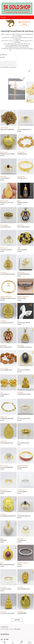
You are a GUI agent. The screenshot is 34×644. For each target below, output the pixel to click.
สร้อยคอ (19, 248)
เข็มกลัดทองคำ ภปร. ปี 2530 (7, 203)
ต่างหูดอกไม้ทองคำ (5, 394)
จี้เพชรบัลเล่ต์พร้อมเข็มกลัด (24, 274)
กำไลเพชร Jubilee (22, 298)
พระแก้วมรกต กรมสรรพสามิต (7, 613)
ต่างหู (18, 321)
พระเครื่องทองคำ (20, 225)
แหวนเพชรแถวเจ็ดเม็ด (6, 589)
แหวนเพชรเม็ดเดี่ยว (22, 492)
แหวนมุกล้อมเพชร (22, 540)
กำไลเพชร (20, 565)
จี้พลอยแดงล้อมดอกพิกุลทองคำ (8, 565)
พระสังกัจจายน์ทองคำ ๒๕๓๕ (24, 394)
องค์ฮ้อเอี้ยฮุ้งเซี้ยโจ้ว (22, 613)
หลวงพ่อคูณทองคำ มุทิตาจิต (7, 323)
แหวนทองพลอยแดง (5, 178)
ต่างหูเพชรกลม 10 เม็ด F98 (24, 323)
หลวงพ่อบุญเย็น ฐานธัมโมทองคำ (8, 516)
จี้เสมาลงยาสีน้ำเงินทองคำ (24, 227)
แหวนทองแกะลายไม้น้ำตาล (24, 370)
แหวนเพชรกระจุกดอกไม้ (6, 250)
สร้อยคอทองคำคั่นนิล (22, 250)
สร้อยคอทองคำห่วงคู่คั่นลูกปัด (7, 130)
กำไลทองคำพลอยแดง (22, 467)
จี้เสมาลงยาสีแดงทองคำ (6, 347)
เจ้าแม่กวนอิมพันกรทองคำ (24, 589)
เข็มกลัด (7, 201)
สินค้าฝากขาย (3, 201)
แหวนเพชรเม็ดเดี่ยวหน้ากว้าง (24, 130)
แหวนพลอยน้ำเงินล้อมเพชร (24, 516)
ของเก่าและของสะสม (4, 128)
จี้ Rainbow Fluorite (23, 203)
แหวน (18, 128)
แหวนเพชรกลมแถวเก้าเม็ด (24, 419)
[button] (16, 26)
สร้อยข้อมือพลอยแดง (22, 154)
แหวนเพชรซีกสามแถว (6, 227)
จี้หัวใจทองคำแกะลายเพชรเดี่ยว (8, 154)
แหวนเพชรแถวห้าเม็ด (6, 492)
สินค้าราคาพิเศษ (3, 177)
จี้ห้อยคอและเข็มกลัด (4, 152)
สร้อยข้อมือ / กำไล (3, 297)
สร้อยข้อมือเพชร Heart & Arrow (8, 298)
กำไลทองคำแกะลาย (22, 178)
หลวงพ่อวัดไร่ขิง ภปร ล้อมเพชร (24, 347)
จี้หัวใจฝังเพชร (4, 540)
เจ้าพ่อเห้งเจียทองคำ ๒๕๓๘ (7, 443)
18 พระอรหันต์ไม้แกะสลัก (6, 370)
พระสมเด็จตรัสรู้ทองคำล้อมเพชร (8, 274)
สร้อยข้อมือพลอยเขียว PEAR (7, 419)
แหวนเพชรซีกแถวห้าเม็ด (23, 443)
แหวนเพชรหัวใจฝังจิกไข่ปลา (7, 467)
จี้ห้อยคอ (19, 201)
